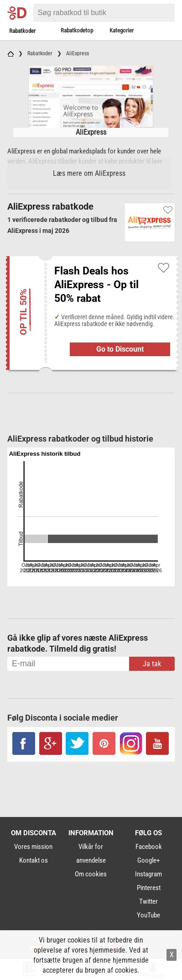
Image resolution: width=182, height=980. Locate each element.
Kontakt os (34, 860)
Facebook (149, 847)
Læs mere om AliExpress (89, 173)
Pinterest (149, 888)
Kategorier (122, 30)
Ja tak (152, 664)
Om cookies (91, 874)
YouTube (148, 915)
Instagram (148, 874)
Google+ (148, 860)
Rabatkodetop (77, 30)
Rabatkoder (22, 31)
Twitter (148, 901)
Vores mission (33, 847)
